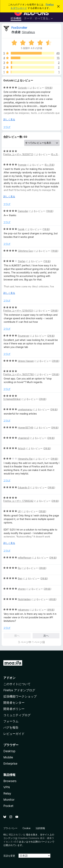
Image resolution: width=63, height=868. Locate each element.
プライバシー (10, 828)
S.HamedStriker (12, 399)
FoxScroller (19, 28)
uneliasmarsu (25, 409)
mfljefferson (25, 558)
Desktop (9, 751)
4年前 (52, 599)
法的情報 (40, 828)
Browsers (10, 781)
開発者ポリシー (14, 709)
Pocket (8, 806)
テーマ (28, 18)
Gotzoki (22, 88)
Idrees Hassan (26, 361)
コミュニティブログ (17, 715)
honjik (21, 229)
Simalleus (28, 32)
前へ (17, 636)
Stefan (22, 261)
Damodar (23, 211)
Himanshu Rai (25, 459)
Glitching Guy (25, 251)
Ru (19, 568)
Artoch (22, 448)
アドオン (9, 678)
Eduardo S (24, 487)
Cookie (27, 828)
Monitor (9, 800)
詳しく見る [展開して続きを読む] (9, 119)
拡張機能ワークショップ (20, 696)
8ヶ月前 (49, 165)
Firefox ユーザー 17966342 (18, 501)
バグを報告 (11, 727)
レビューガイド (14, 734)
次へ (46, 636)
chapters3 (24, 438)
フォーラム (11, 721)
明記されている (17, 835)
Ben (20, 578)
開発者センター (14, 703)
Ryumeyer (24, 336)
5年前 (49, 88)
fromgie (22, 165)
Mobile (8, 757)
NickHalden (24, 599)
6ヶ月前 (56, 154)
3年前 (54, 409)
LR (19, 511)
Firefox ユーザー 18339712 (18, 154)
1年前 (50, 211)
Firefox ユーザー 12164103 (18, 311)
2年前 (54, 311)
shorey (22, 589)
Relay (7, 793)
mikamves (23, 610)
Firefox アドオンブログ (19, 690)
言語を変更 (9, 856)
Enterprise (10, 764)
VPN (7, 787)
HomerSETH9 (26, 428)
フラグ (7, 127)
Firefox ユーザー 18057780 (19, 374)
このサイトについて (17, 684)
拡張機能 (16, 18)
